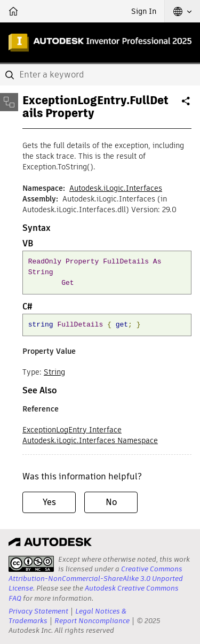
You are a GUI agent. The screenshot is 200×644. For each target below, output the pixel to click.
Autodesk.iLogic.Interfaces (116, 188)
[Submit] (11, 75)
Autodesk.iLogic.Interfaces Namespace (90, 440)
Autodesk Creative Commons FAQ (94, 593)
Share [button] (187, 105)
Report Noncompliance (92, 621)
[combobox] (100, 75)
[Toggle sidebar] (9, 102)
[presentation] (31, 564)
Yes (49, 502)
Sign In (144, 11)
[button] (182, 11)
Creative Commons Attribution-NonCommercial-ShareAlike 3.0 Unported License (96, 579)
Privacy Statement (38, 611)
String (54, 372)
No (111, 502)
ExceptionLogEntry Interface (72, 430)
